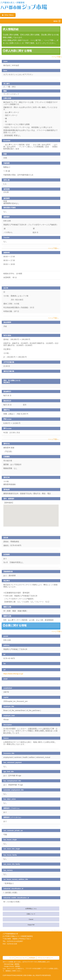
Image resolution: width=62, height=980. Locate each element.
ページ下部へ (57, 57)
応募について (31, 914)
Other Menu (8, 15)
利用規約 (32, 958)
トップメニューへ (56, 931)
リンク (12, 958)
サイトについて (22, 958)
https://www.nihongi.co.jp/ (13, 674)
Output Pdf (31, 925)
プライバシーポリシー (45, 958)
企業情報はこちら (31, 909)
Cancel (31, 919)
